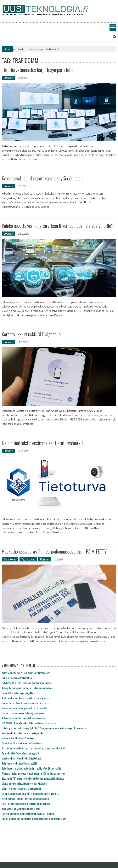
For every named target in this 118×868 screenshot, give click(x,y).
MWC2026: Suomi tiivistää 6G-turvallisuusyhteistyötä (29, 723)
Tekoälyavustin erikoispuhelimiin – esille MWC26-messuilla (31, 768)
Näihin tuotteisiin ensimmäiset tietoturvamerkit (42, 443)
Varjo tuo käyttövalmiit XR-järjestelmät (21, 758)
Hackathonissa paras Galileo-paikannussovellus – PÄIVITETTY (54, 551)
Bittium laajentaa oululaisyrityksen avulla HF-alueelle (28, 814)
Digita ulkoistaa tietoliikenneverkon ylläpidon (24, 783)
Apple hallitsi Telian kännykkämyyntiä (20, 753)
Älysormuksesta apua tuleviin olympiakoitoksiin (25, 798)
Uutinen (8, 78)
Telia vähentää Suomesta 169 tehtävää (21, 809)
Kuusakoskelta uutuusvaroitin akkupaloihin (23, 733)
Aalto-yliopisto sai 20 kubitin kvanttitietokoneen (26, 673)
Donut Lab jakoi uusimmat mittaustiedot (22, 743)
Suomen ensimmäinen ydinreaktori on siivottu (24, 708)
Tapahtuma (10, 559)
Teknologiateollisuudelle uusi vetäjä (19, 763)
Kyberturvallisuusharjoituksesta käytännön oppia (43, 178)
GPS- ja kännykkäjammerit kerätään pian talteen (26, 803)
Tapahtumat (28, 559)
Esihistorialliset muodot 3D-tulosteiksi (21, 788)
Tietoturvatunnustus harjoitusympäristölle (38, 70)
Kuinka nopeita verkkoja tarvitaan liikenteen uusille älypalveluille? (58, 226)
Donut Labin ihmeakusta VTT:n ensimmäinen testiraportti (31, 793)
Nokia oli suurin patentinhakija (17, 678)
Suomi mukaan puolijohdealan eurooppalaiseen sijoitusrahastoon (34, 819)
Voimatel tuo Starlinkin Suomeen (18, 738)
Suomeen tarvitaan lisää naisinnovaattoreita (24, 703)
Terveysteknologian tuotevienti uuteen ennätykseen (27, 688)
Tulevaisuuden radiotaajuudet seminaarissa (23, 718)
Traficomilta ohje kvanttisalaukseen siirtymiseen (26, 698)
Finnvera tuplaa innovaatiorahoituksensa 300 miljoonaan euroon (33, 773)
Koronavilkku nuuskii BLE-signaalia (31, 334)
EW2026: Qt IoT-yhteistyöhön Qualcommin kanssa (27, 683)
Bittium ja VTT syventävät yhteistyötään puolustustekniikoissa (33, 778)
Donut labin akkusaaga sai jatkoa (18, 693)
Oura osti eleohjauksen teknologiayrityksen (23, 713)
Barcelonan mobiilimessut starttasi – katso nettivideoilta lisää (33, 748)
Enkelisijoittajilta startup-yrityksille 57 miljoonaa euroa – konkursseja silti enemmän (44, 728)
